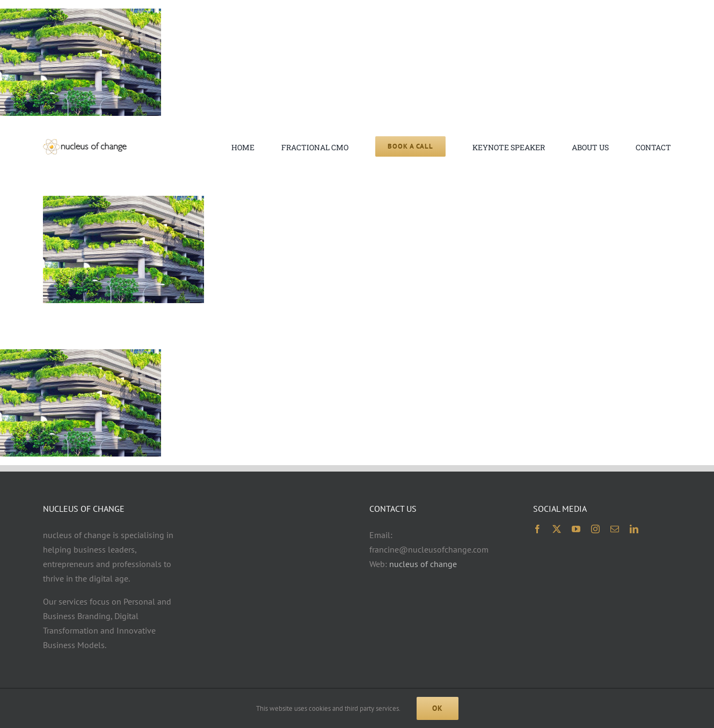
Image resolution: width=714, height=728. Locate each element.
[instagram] (595, 529)
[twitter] (557, 529)
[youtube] (576, 529)
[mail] (615, 529)
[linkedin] (634, 529)
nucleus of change (423, 564)
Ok (438, 708)
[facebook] (537, 529)
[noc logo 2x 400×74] (85, 143)
